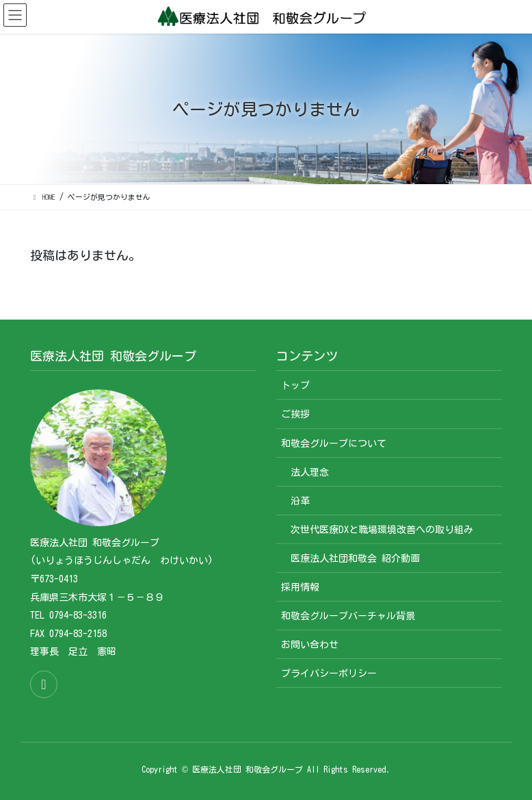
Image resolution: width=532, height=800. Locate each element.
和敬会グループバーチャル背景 (348, 616)
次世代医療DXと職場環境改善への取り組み (382, 530)
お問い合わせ (310, 645)
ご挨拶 (295, 414)
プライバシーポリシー (329, 673)
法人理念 (310, 472)
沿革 (300, 501)
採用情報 (300, 587)
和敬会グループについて (334, 443)
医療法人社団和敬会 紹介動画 (355, 558)
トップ (295, 385)
